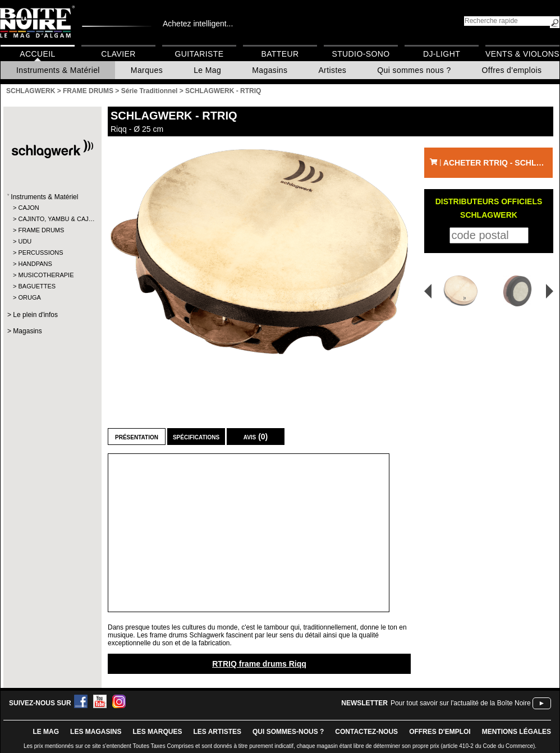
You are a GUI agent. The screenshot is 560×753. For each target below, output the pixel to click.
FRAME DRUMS (41, 230)
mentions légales (517, 732)
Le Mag (207, 70)
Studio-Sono (361, 54)
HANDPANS (35, 264)
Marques (147, 70)
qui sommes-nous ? (288, 732)
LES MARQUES (157, 732)
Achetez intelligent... (198, 24)
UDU (25, 241)
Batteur (280, 54)
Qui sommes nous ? (414, 70)
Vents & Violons (522, 54)
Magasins (270, 70)
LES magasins (96, 732)
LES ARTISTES (217, 732)
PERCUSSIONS (40, 252)
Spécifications (196, 437)
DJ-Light (442, 54)
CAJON (28, 208)
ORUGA (29, 297)
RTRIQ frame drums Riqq (259, 664)
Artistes (332, 70)
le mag (46, 732)
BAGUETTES (37, 286)
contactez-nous (366, 732)
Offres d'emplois (512, 70)
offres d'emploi (440, 732)
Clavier (118, 54)
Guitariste (199, 54)
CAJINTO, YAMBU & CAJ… (52, 219)
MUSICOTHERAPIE (46, 275)
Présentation (137, 437)
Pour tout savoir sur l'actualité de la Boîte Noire (461, 703)
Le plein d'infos (35, 315)
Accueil (37, 54)
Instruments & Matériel (58, 70)
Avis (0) (256, 437)
